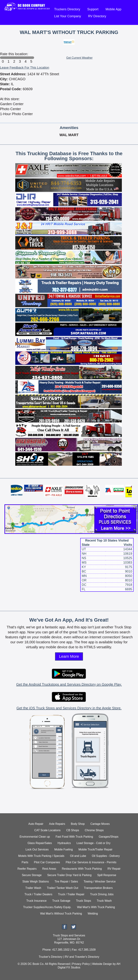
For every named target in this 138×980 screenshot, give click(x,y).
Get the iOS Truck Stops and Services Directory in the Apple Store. (69, 708)
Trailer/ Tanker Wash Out (63, 888)
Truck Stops (84, 901)
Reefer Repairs (27, 869)
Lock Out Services (37, 849)
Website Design (102, 964)
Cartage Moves (100, 824)
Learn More (69, 656)
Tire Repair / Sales (66, 882)
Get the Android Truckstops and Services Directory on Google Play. (69, 684)
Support (93, 9)
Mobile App (113, 9)
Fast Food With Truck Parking (74, 837)
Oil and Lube (78, 856)
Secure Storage (32, 875)
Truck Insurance (36, 901)
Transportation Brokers (98, 888)
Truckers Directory (67, 9)
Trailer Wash (33, 888)
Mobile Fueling (64, 849)
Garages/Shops (109, 837)
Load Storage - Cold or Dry (94, 843)
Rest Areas (49, 869)
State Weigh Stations (36, 882)
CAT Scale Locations (47, 830)
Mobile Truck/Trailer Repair (95, 849)
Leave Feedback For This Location (25, 68)
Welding (93, 914)
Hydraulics (64, 843)
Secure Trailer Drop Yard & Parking (69, 875)
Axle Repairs (57, 824)
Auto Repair (36, 824)
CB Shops (73, 830)
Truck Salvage (61, 901)
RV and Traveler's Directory (82, 957)
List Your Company (68, 16)
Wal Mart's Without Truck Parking (61, 914)
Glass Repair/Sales (40, 843)
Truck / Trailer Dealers (38, 894)
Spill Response (107, 875)
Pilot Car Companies (47, 862)
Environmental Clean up (35, 837)
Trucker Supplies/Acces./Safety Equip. (47, 907)
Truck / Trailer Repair (71, 894)
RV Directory (97, 16)
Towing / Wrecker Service (100, 882)
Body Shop (78, 824)
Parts (25, 862)
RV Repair (114, 869)
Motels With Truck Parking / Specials (41, 856)
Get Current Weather (79, 58)
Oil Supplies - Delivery (106, 856)
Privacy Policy (81, 964)
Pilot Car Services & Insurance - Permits (91, 862)
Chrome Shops (94, 830)
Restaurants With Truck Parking (82, 869)
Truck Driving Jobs (102, 894)
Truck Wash (104, 901)
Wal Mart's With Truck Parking (96, 907)
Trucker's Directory (51, 957)
